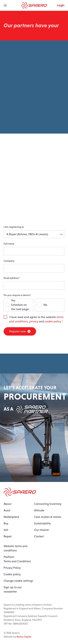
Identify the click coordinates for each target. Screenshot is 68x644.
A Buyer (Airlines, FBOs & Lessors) (27, 234)
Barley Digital (24, 637)
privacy (34, 321)
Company (9, 261)
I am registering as (14, 227)
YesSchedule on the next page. (20, 305)
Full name (9, 244)
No (45, 305)
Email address (12, 278)
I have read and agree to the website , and (36, 319)
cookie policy (53, 321)
